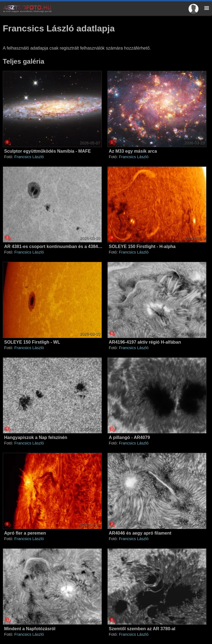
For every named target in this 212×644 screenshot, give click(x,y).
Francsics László (29, 157)
